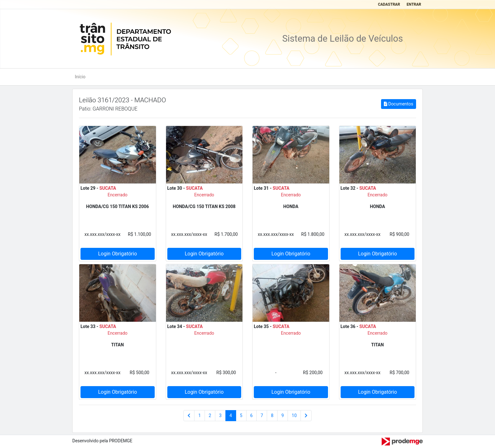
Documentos (399, 104)
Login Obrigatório (118, 254)
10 (294, 415)
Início (80, 77)
